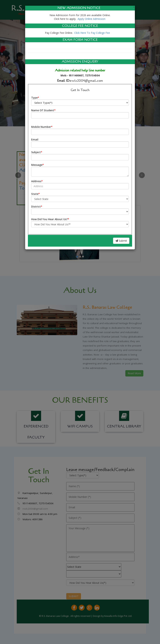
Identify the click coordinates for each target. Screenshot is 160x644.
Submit (121, 241)
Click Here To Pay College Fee (92, 33)
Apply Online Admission (91, 19)
